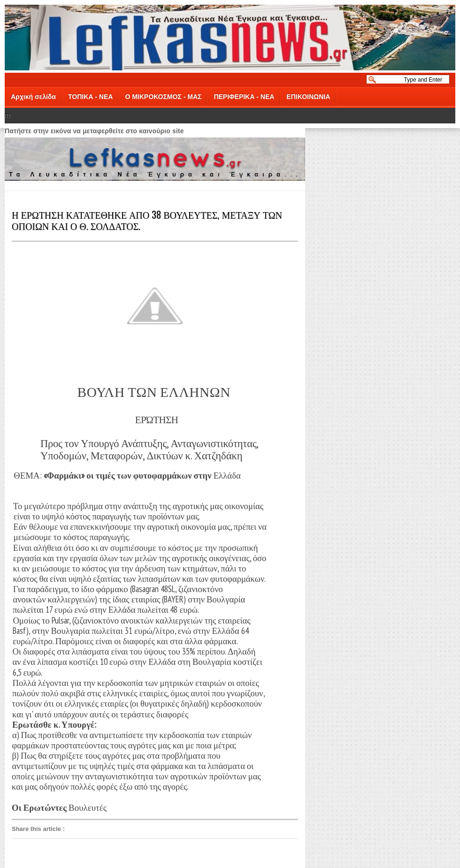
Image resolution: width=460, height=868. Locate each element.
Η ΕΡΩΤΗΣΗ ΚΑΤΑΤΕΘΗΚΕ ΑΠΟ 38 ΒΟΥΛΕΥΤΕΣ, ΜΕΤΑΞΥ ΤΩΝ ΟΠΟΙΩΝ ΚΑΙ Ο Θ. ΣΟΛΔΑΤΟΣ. (147, 220)
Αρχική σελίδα (33, 97)
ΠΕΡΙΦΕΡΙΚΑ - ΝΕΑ (244, 97)
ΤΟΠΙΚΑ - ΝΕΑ (90, 97)
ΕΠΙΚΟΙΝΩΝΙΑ (308, 97)
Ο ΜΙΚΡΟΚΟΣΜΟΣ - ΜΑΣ (163, 97)
